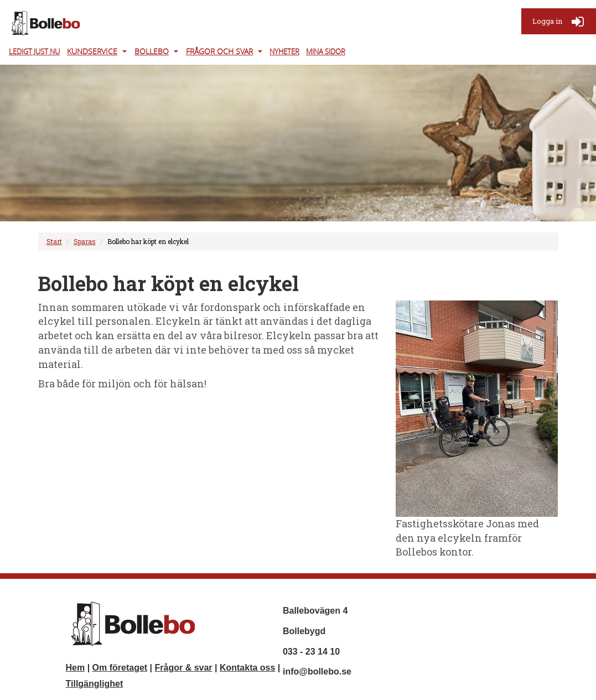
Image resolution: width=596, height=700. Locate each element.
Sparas (85, 241)
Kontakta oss (247, 668)
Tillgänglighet (95, 684)
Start (54, 241)
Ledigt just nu (34, 51)
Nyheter (284, 51)
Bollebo (152, 51)
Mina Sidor (326, 51)
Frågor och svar (219, 51)
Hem (76, 668)
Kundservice (92, 51)
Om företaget (120, 668)
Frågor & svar (184, 668)
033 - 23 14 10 (311, 652)
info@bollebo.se (317, 672)
